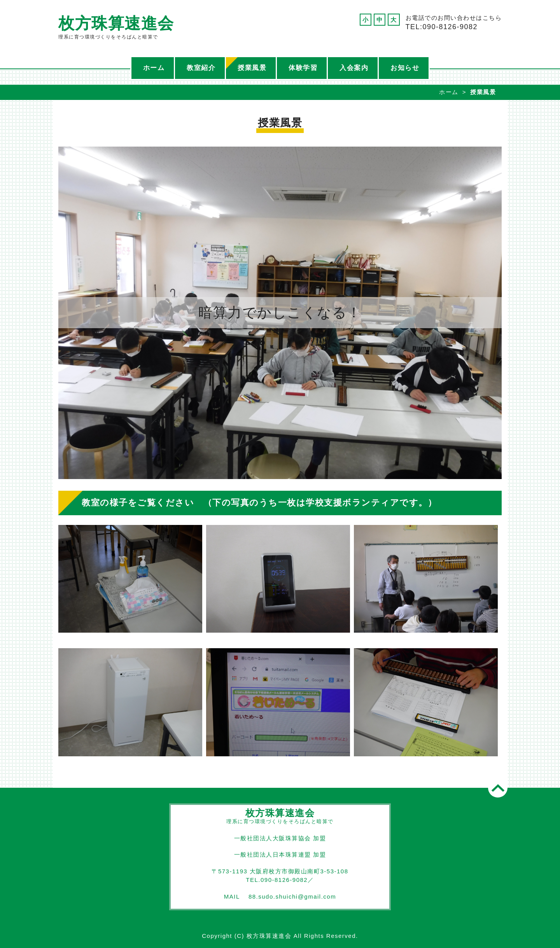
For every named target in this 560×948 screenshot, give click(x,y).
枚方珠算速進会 (116, 23)
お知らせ (405, 68)
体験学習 (303, 68)
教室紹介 (201, 68)
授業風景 (252, 68)
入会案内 (354, 68)
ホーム (154, 68)
